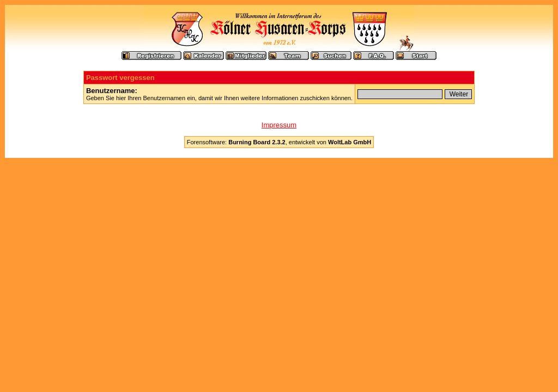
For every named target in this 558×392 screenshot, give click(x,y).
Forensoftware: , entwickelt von (279, 142)
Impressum (279, 125)
